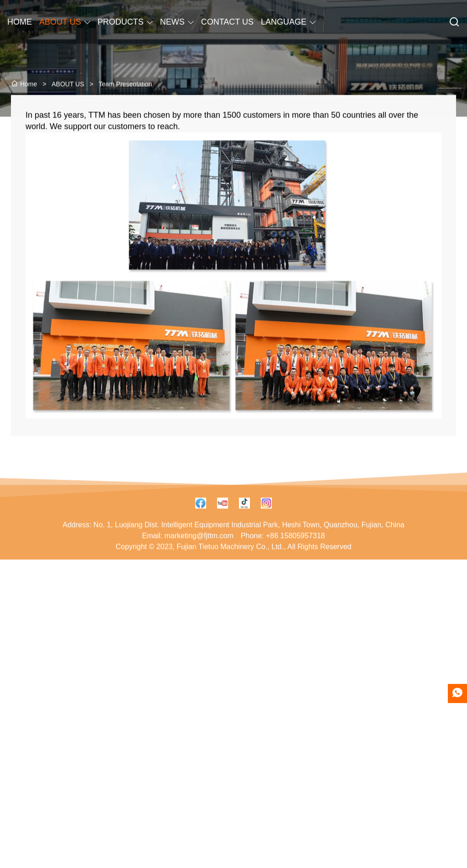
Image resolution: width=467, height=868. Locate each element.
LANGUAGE (284, 22)
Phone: (252, 558)
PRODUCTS (121, 22)
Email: (152, 558)
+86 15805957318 (295, 558)
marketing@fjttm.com (199, 558)
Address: (77, 547)
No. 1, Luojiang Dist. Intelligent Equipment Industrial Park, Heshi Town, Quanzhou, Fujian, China (249, 547)
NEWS (172, 22)
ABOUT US (60, 22)
